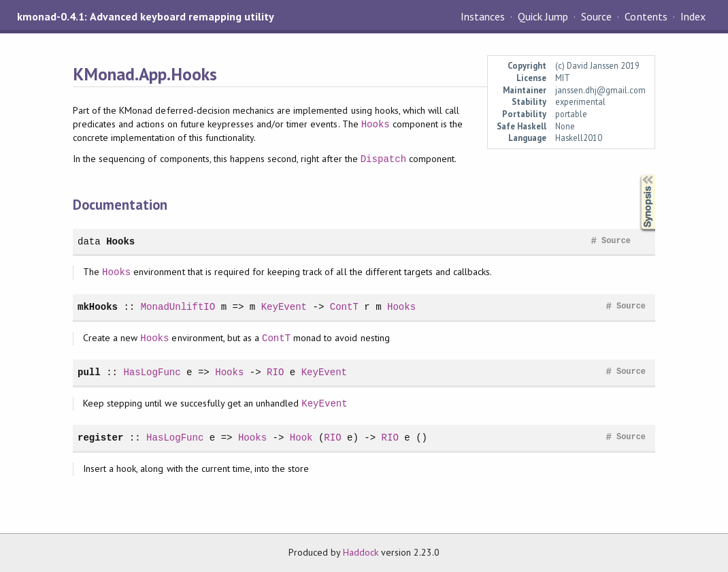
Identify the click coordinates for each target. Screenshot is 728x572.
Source (596, 16)
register (100, 438)
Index (693, 16)
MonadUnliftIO (178, 307)
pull (89, 372)
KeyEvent (284, 307)
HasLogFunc (152, 372)
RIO (275, 372)
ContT (344, 307)
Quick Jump (543, 16)
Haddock (361, 552)
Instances (483, 16)
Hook (301, 438)
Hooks (376, 124)
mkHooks (98, 307)
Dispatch (383, 159)
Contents (646, 16)
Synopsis (637, 175)
